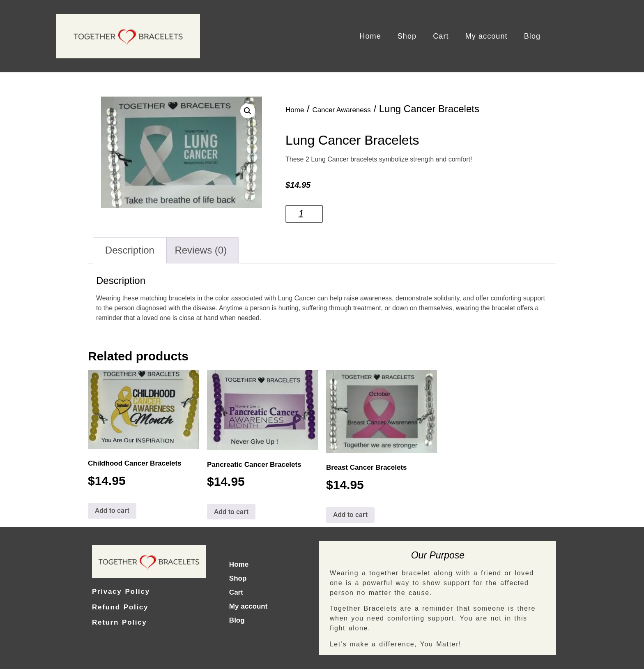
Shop (407, 36)
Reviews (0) (201, 250)
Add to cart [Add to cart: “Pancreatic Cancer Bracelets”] (231, 512)
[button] (248, 111)
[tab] (130, 250)
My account (486, 36)
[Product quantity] (304, 214)
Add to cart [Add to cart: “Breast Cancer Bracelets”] (350, 514)
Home (370, 36)
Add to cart (357, 214)
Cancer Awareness (341, 110)
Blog (532, 36)
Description (130, 250)
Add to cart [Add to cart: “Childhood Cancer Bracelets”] (112, 510)
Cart (441, 36)
